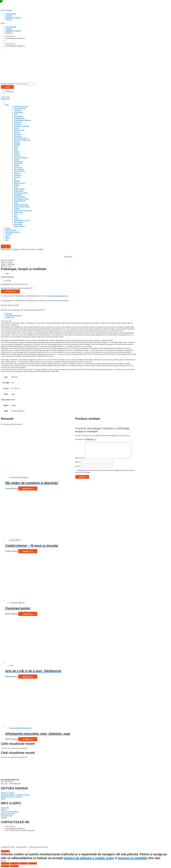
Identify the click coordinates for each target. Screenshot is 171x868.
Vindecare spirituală (21, 205)
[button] (85, 23)
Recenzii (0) (10, 317)
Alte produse (19, 222)
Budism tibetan (19, 189)
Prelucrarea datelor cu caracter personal (15, 795)
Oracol (16, 218)
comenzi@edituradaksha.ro (58, 296)
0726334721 (33, 296)
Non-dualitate (19, 169)
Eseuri (16, 187)
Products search (7, 84)
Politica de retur (7, 816)
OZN (16, 114)
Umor (16, 150)
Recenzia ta (80, 458)
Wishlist (4, 810)
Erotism (17, 185)
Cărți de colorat (20, 171)
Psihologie (18, 122)
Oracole (17, 142)
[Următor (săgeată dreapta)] (14, 866)
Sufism (16, 165)
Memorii (17, 173)
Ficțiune (17, 152)
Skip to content (6, 10)
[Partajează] (14, 863)
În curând (9, 234)
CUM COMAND (11, 14)
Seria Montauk (19, 130)
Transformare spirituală (22, 120)
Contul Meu (5, 808)
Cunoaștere (18, 224)
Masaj (16, 148)
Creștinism (18, 167)
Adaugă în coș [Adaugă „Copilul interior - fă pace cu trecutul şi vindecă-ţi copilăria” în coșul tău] (28, 551)
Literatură (17, 134)
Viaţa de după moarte (22, 207)
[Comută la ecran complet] (23, 863)
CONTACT (9, 20)
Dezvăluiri (18, 110)
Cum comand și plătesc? (10, 812)
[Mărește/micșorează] (33, 863)
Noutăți (8, 228)
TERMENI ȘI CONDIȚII (13, 18)
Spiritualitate (19, 116)
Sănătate (17, 144)
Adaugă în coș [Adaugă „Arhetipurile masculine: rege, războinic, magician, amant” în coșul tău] (28, 739)
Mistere (17, 132)
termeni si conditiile (133, 858)
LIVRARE (8, 16)
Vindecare (18, 175)
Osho (7, 273)
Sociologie (18, 136)
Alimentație (18, 163)
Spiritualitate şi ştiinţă (22, 220)
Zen (15, 179)
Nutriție (17, 146)
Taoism (17, 160)
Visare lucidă (19, 191)
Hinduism (17, 156)
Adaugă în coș (10, 291)
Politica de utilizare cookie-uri (12, 797)
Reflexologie (18, 213)
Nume (78, 462)
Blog (7, 240)
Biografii (17, 181)
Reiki (16, 216)
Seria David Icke (20, 108)
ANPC (3, 799)
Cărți (7, 105)
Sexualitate (18, 195)
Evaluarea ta (80, 439)
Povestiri (17, 177)
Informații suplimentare (14, 316)
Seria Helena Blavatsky (22, 140)
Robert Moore (27, 728)
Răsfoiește (68, 257)
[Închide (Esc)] (5, 863)
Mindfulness (18, 161)
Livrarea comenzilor (8, 814)
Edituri (8, 238)
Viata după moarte (21, 158)
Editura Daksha (19, 226)
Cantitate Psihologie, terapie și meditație (15, 288)
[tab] (71, 314)
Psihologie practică (21, 193)
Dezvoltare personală (22, 126)
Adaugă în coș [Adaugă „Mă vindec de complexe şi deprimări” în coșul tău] (28, 488)
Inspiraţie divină (20, 201)
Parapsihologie (19, 118)
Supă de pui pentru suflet (23, 211)
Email (78, 466)
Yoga (16, 214)
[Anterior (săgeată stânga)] (5, 866)
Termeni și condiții (8, 793)
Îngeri (16, 203)
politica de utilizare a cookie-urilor (89, 858)
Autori (7, 236)
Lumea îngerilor (20, 197)
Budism (17, 154)
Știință (16, 128)
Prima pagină (6, 249)
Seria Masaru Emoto (21, 199)
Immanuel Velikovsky (17, 603)
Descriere (9, 314)
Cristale (17, 209)
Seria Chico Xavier (21, 138)
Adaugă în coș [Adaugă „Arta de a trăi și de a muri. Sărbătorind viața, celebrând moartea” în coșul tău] (28, 677)
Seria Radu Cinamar (21, 107)
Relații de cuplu (20, 183)
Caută (7, 87)
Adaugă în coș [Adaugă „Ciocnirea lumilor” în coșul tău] (28, 614)
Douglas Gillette (15, 728)
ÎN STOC (8, 281)
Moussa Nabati (15, 540)
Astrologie (18, 124)
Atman (14, 405)
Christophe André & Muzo (19, 477)
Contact (4, 818)
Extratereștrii (19, 112)
